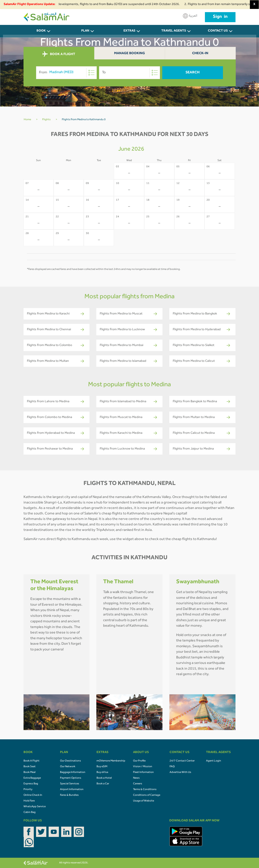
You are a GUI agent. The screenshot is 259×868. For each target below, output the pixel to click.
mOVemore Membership (111, 761)
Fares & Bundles (69, 795)
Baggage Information (73, 772)
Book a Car (103, 784)
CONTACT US (218, 31)
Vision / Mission (143, 767)
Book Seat (30, 767)
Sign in (220, 17)
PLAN (85, 31)
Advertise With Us (180, 772)
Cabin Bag (30, 812)
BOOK (41, 31)
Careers (138, 784)
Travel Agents (174, 31)
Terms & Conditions (145, 790)
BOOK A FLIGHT (59, 54)
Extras (129, 31)
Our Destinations (71, 761)
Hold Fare (29, 801)
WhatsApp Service (35, 807)
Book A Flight (31, 761)
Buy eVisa (102, 772)
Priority (28, 790)
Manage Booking (129, 54)
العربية (190, 16)
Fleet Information (143, 772)
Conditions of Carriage (147, 795)
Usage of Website (144, 801)
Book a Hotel (104, 778)
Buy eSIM (102, 767)
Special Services (70, 784)
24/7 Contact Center (182, 761)
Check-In (200, 54)
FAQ (172, 767)
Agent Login (214, 761)
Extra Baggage (32, 778)
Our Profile (139, 761)
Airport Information (72, 790)
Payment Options (71, 778)
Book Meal (30, 772)
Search (193, 73)
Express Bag (31, 784)
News (136, 778)
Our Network (68, 767)
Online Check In (33, 795)
